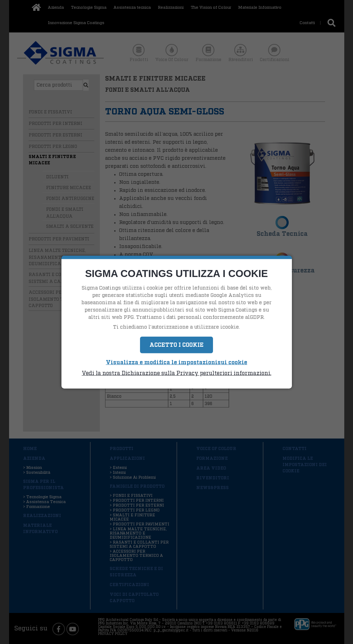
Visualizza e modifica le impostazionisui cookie (176, 362)
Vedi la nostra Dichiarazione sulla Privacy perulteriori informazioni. (176, 373)
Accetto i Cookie (176, 345)
